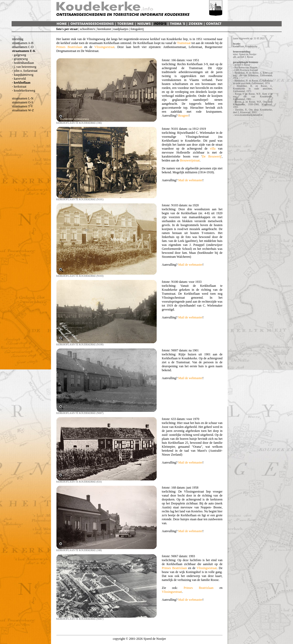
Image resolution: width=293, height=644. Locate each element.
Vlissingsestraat (104, 47)
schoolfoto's (88, 29)
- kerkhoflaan (21, 83)
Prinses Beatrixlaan (69, 47)
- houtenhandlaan (23, 63)
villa (213, 149)
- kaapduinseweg (23, 75)
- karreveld (19, 79)
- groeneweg (20, 59)
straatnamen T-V (23, 106)
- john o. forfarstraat (25, 71)
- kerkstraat (19, 87)
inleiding (18, 39)
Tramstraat (184, 43)
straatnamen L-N (23, 98)
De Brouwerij (212, 156)
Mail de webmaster (190, 180)
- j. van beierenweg (24, 67)
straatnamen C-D (23, 47)
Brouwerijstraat (190, 160)
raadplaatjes (121, 29)
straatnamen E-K (24, 51)
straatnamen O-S (23, 102)
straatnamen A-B (23, 43)
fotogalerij (137, 29)
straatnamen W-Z (23, 110)
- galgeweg (19, 55)
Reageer (183, 116)
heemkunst (104, 29)
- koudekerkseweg (24, 90)
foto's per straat (67, 29)
